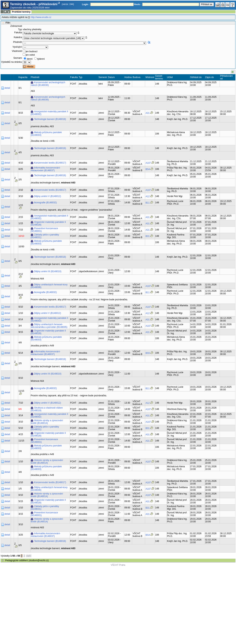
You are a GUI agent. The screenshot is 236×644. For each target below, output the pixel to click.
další (29, 556)
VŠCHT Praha (118, 565)
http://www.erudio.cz (41, 17)
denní (30, 59)
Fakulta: (18, 33)
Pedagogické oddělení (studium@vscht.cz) (27, 560)
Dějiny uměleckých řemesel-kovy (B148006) (49, 286)
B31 (147, 236)
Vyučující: (18, 47)
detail (7, 88)
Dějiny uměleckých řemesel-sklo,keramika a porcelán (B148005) (49, 326)
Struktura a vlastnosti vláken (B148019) (47, 409)
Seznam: (18, 58)
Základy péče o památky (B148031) (45, 236)
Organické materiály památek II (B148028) (48, 223)
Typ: (20, 29)
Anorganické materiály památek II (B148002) (49, 113)
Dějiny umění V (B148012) (48, 196)
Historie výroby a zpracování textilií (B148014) (47, 422)
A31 (147, 113)
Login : (86, 4)
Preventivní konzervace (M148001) (44, 230)
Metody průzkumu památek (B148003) (46, 134)
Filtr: (8, 23)
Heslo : (138, 4)
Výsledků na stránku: (12, 62)
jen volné (30, 55)
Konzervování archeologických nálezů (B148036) (48, 84)
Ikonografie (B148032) (46, 203)
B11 (147, 203)
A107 (148, 163)
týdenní (41, 59)
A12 (147, 196)
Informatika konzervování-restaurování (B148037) (46, 169)
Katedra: (18, 37)
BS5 (148, 353)
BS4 (148, 169)
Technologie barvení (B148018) (50, 119)
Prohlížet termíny (21, 12)
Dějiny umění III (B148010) (48, 271)
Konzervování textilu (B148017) (50, 163)
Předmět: (18, 42)
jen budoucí (32, 51)
